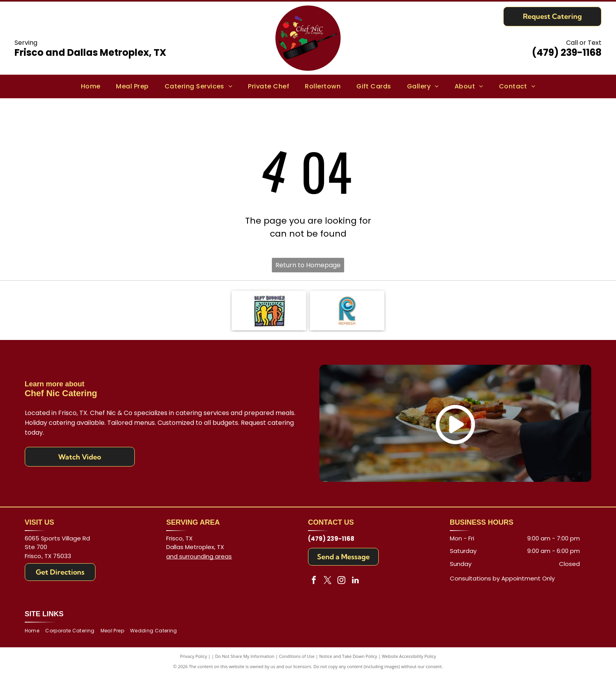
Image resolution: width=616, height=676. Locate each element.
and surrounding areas (199, 556)
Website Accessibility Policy (409, 656)
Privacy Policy (193, 656)
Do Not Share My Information (245, 656)
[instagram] (341, 581)
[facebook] (314, 581)
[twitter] (328, 581)
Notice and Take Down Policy (348, 656)
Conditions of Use (297, 656)
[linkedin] (355, 581)
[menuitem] (91, 86)
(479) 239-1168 (567, 52)
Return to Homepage (308, 265)
